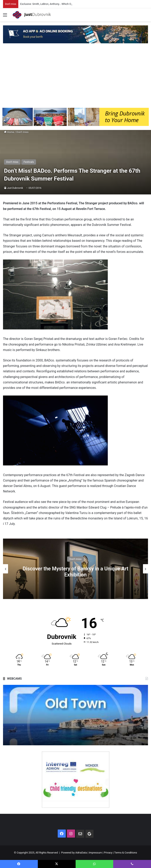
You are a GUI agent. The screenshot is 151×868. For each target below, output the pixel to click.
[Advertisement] (75, 78)
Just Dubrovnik (15, 188)
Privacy (108, 853)
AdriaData (81, 853)
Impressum (95, 853)
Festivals (29, 162)
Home (9, 132)
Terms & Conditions (126, 853)
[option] (75, 569)
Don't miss (23, 132)
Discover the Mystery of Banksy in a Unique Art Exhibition (75, 572)
